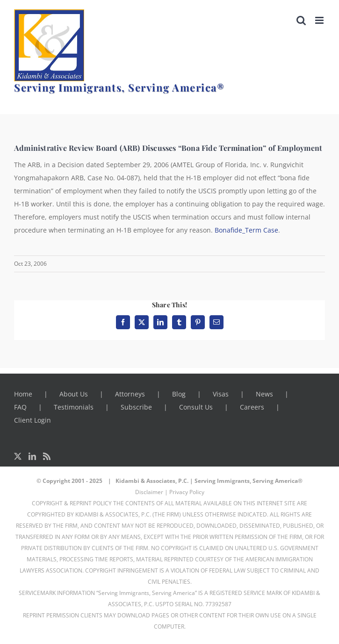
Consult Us (196, 407)
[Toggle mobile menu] (320, 20)
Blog (179, 394)
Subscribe (136, 407)
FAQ (20, 407)
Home (23, 394)
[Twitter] (18, 456)
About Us (74, 394)
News (264, 394)
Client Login (32, 420)
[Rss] (47, 456)
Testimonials (74, 407)
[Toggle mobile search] (301, 20)
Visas (221, 394)
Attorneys (130, 394)
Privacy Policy (187, 492)
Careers (252, 407)
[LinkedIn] (32, 456)
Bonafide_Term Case (246, 230)
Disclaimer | (151, 492)
